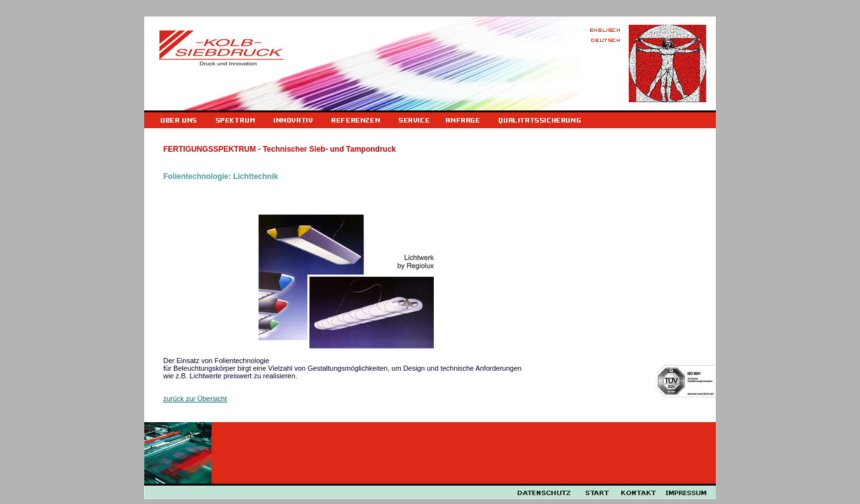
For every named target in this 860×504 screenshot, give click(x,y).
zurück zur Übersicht (195, 399)
